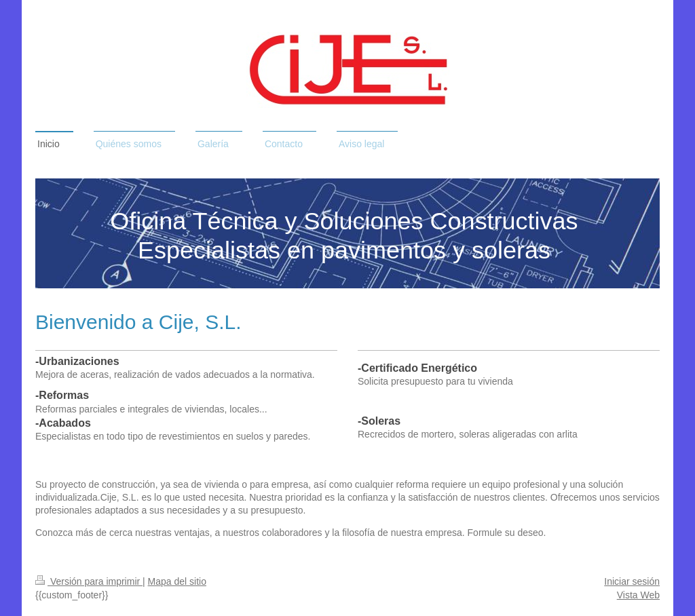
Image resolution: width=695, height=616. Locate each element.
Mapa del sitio (177, 581)
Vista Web (638, 595)
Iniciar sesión (632, 581)
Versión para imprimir (89, 581)
